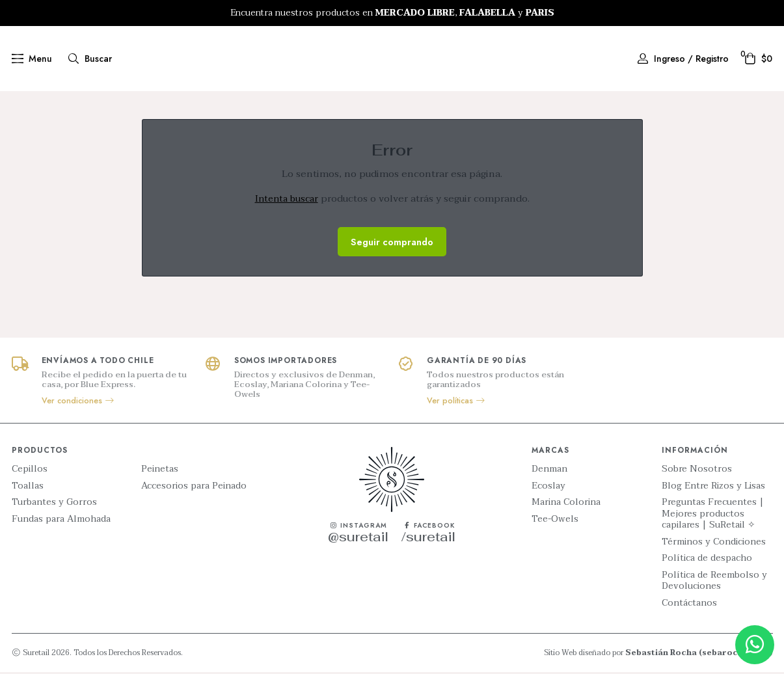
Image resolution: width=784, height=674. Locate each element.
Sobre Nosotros (697, 471)
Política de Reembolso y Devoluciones (714, 583)
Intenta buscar (287, 201)
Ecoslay (548, 488)
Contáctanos (689, 605)
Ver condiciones (78, 403)
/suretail (428, 538)
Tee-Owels (555, 521)
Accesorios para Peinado (194, 488)
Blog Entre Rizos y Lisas (713, 488)
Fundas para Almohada (61, 521)
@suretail (358, 538)
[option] (392, 13)
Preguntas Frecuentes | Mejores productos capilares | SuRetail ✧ (713, 516)
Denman (549, 471)
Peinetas (160, 471)
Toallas (28, 488)
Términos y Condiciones (714, 544)
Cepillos (30, 471)
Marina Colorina (566, 504)
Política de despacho (707, 560)
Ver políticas (456, 403)
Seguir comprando (392, 243)
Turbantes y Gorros (54, 504)
